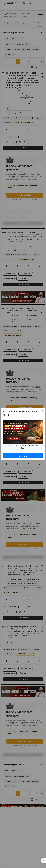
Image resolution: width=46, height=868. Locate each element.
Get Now (23, 456)
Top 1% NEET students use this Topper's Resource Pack (23, 447)
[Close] (43, 411)
